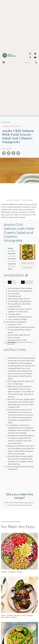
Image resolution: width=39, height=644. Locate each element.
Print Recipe (27, 200)
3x (31, 282)
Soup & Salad (15, 126)
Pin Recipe (27, 268)
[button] (4, 62)
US (10, 282)
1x (23, 282)
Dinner (6, 126)
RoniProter (12, 251)
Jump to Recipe (13, 200)
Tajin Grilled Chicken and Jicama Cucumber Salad (17, 616)
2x (27, 282)
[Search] (36, 62)
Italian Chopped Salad (12, 572)
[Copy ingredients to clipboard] (27, 275)
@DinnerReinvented (27, 503)
